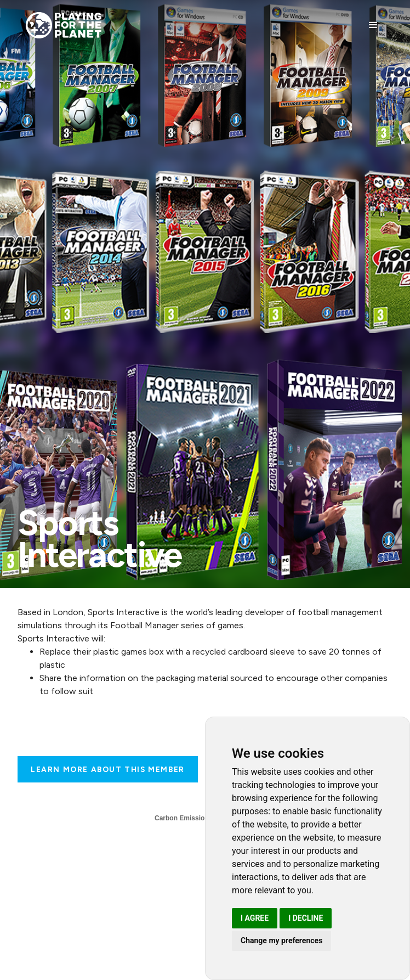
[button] (373, 25)
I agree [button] (255, 918)
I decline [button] (306, 918)
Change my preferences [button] (281, 940)
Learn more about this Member (108, 769)
